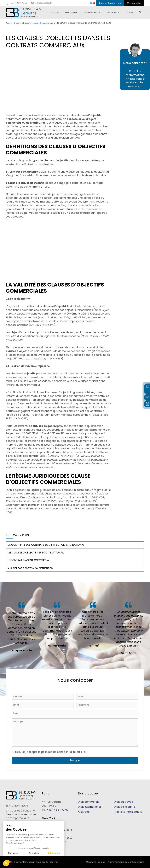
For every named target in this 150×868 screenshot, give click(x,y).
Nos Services (93, 12)
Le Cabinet (71, 12)
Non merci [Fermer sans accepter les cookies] (13, 853)
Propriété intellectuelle (128, 812)
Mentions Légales (96, 862)
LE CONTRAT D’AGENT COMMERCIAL (29, 560)
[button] (6, 863)
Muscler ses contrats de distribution (30, 568)
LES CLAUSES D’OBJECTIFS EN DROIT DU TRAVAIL (36, 553)
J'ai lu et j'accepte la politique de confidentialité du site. (51, 752)
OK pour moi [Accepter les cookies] (54, 853)
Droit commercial (89, 802)
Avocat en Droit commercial (43, 23)
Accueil (9, 23)
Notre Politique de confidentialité (126, 862)
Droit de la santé (125, 807)
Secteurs (115, 12)
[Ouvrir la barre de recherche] (140, 12)
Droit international (89, 807)
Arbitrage (84, 812)
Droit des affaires (21, 23)
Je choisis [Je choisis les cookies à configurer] (34, 853)
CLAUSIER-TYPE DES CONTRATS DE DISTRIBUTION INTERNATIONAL (46, 545)
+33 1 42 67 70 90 (58, 810)
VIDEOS (129, 12)
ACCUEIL (55, 12)
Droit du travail (123, 802)
